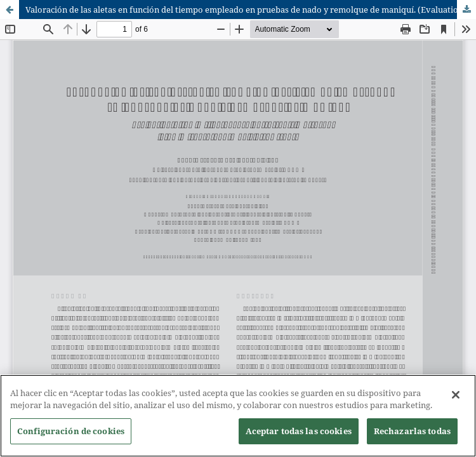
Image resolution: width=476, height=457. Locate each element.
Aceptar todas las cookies (299, 432)
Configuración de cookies (71, 432)
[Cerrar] (456, 396)
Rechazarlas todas (412, 432)
